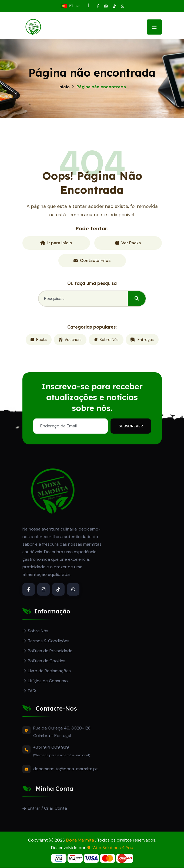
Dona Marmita (81, 840)
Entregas (142, 340)
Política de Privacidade (50, 651)
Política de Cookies (47, 661)
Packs (39, 340)
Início (64, 87)
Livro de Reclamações (49, 671)
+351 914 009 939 (51, 747)
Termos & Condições (49, 641)
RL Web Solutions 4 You (110, 848)
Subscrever (131, 426)
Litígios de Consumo (48, 681)
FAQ (32, 691)
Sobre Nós (106, 340)
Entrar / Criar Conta (47, 808)
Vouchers (70, 340)
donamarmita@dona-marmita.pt (66, 769)
